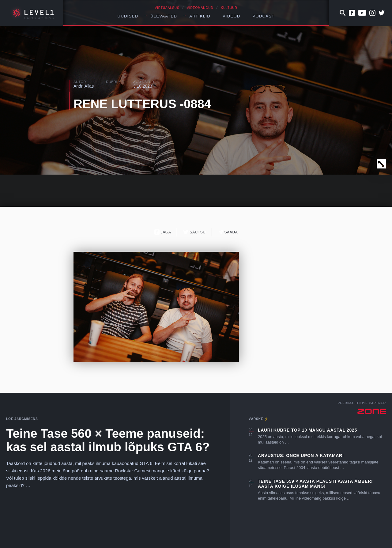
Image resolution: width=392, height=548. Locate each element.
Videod (232, 16)
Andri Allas (84, 86)
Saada (228, 232)
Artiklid (200, 16)
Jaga (163, 232)
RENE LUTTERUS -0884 (142, 104)
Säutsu (194, 232)
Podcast (264, 16)
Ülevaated (164, 16)
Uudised (128, 16)
